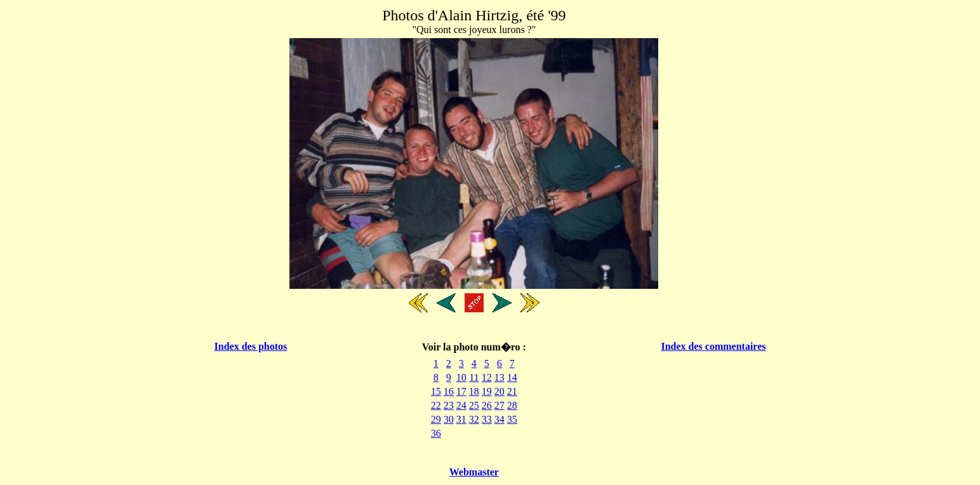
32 (474, 419)
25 (474, 405)
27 (500, 405)
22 (436, 405)
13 (500, 377)
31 (461, 419)
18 (474, 391)
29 (436, 419)
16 (449, 391)
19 (487, 391)
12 (487, 377)
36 (436, 433)
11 (474, 377)
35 (512, 419)
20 (500, 391)
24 (461, 405)
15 (436, 391)
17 (461, 391)
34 (500, 419)
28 (512, 405)
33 (487, 419)
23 (449, 405)
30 (449, 419)
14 (512, 377)
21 (512, 391)
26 (487, 405)
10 (461, 377)
